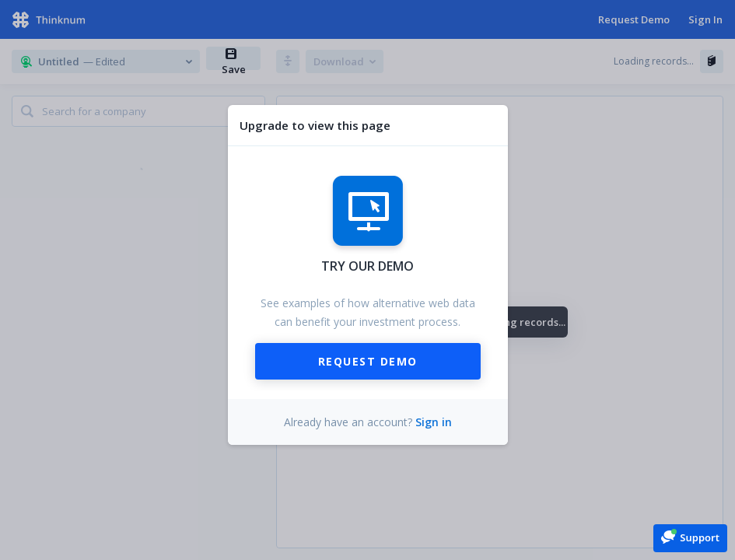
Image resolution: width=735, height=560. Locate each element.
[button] (690, 537)
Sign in (434, 422)
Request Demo (368, 361)
